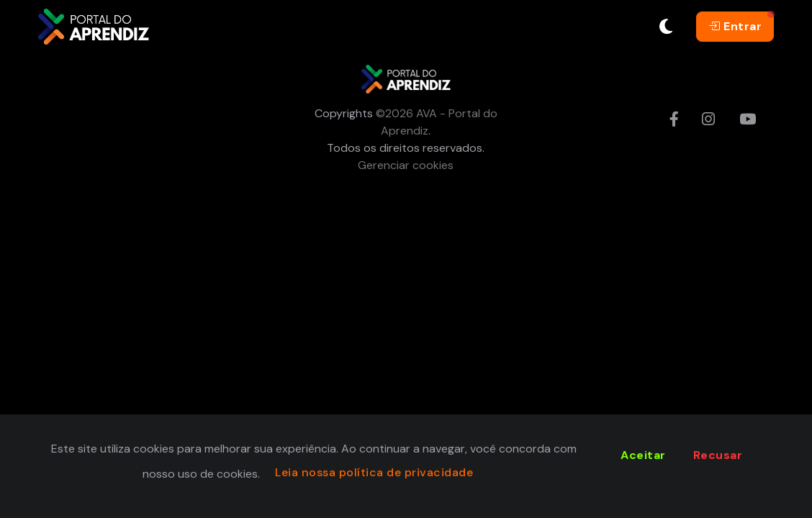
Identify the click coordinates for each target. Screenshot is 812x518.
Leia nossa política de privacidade (374, 472)
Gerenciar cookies (406, 165)
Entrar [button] (735, 26)
